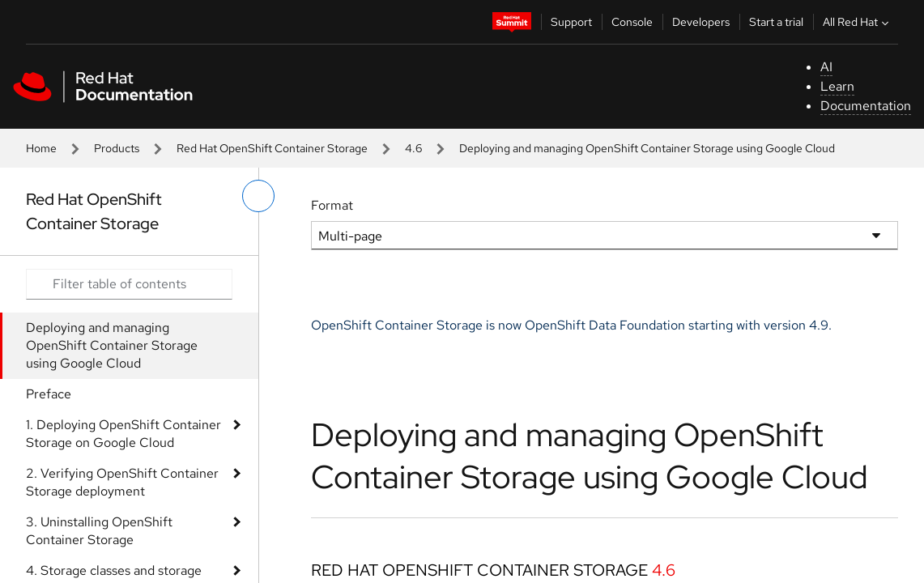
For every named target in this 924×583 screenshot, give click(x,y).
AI (826, 67)
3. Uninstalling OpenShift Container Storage (99, 531)
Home (41, 148)
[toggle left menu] (258, 196)
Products (117, 148)
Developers (701, 22)
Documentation (866, 106)
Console (632, 22)
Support (571, 22)
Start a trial (776, 22)
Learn (837, 86)
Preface (49, 394)
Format (332, 205)
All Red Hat (858, 22)
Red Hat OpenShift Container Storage (272, 148)
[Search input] (129, 284)
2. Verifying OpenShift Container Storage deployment (122, 482)
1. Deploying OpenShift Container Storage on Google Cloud (123, 434)
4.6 (413, 148)
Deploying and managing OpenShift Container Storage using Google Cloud (112, 345)
